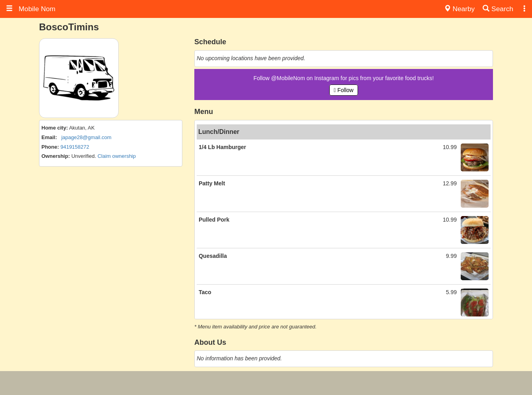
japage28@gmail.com (86, 137)
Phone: (50, 147)
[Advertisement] (266, 383)
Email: (49, 137)
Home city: (55, 128)
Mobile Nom (31, 9)
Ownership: (56, 156)
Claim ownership (117, 156)
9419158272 (75, 147)
